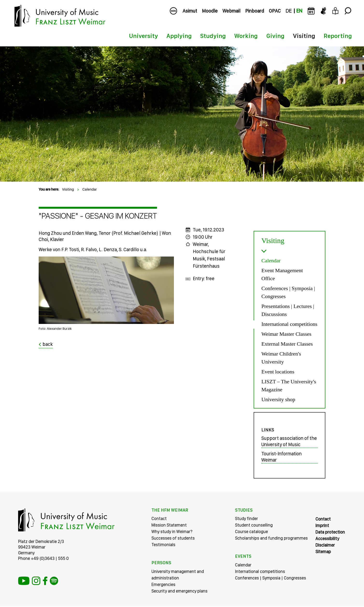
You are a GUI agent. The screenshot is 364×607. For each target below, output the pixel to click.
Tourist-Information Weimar (282, 458)
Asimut (190, 11)
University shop (278, 399)
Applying (179, 36)
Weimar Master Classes (286, 334)
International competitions (289, 324)
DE (289, 11)
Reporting (338, 36)
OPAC (275, 11)
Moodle (210, 11)
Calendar (90, 189)
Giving (275, 36)
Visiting (304, 36)
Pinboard (255, 11)
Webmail (231, 11)
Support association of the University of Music (289, 442)
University (143, 36)
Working (246, 36)
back (48, 344)
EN (299, 11)
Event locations (278, 372)
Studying (213, 36)
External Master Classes (287, 344)
